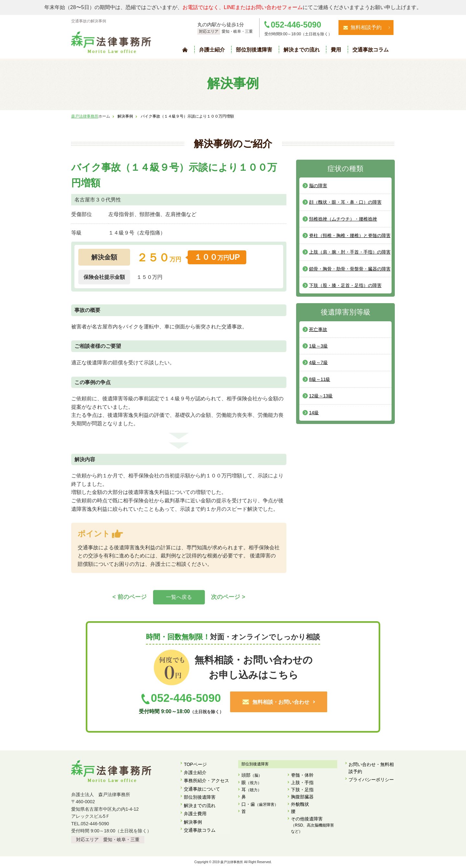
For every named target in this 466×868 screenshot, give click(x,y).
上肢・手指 (302, 782)
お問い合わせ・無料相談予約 (371, 768)
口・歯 (260, 805)
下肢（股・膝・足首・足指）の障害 (345, 285)
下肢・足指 (302, 790)
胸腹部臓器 (302, 797)
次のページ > (228, 597)
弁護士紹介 (212, 50)
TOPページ (195, 764)
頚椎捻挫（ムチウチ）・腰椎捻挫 (343, 219)
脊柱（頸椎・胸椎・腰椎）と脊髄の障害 (350, 235)
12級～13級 (321, 396)
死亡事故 (318, 329)
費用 (336, 50)
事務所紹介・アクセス (206, 778)
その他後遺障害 (314, 826)
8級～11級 (320, 379)
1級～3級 (318, 346)
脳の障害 (318, 186)
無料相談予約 (366, 27)
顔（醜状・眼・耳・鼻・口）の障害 (345, 202)
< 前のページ (130, 597)
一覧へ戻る (179, 597)
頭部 (252, 776)
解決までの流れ (302, 50)
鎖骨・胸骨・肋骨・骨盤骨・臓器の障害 (350, 269)
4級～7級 (318, 362)
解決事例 (193, 815)
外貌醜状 (300, 804)
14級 (314, 413)
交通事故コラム (371, 50)
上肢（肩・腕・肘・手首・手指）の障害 (350, 252)
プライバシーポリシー (371, 778)
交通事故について (202, 786)
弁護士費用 (195, 807)
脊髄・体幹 (302, 775)
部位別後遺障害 (254, 50)
